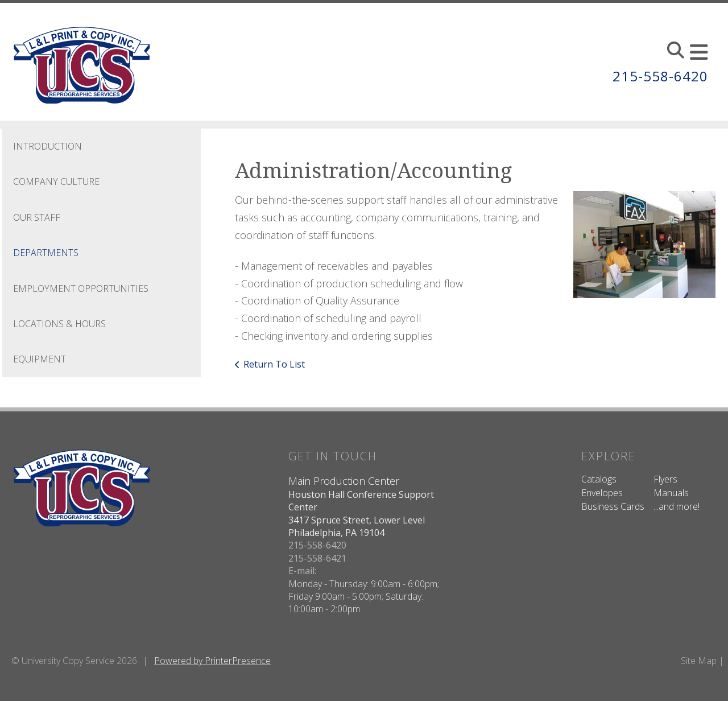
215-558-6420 (660, 76)
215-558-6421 (317, 558)
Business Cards (613, 506)
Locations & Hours (59, 324)
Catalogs (599, 479)
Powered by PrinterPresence (212, 661)
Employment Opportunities (81, 288)
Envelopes (602, 493)
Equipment (40, 359)
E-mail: (302, 571)
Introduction (47, 146)
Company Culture (56, 182)
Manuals (671, 493)
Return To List (274, 364)
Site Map (699, 661)
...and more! (677, 506)
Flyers (665, 479)
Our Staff (37, 217)
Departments (46, 253)
